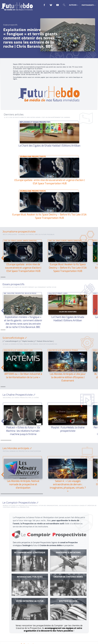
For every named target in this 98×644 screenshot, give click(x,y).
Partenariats (88, 5)
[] (27, 341)
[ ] (11, 341)
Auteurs (73, 5)
